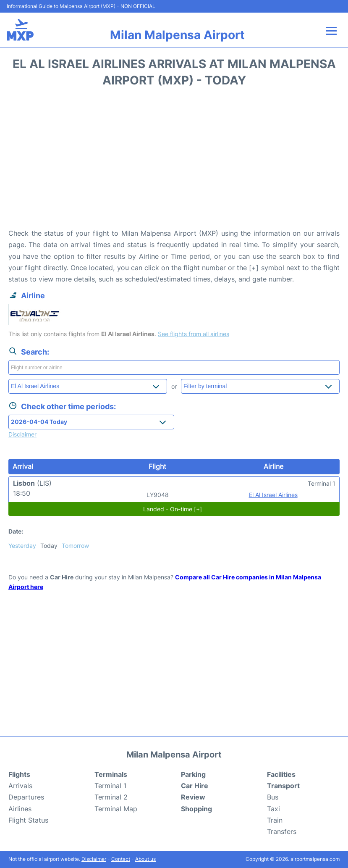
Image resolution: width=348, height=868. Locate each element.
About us (145, 859)
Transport (283, 786)
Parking (193, 774)
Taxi (273, 809)
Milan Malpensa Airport (177, 35)
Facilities (281, 774)
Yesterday (22, 546)
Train (275, 820)
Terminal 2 (111, 797)
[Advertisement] (174, 160)
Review (193, 797)
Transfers (282, 831)
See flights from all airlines (194, 334)
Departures (26, 797)
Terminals (111, 774)
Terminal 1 (110, 786)
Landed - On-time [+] (173, 509)
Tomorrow (75, 546)
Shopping (196, 809)
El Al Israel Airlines (273, 495)
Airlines (20, 809)
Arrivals (20, 786)
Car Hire (195, 786)
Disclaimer (94, 859)
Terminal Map (116, 809)
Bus (273, 797)
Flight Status (28, 820)
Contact (121, 859)
